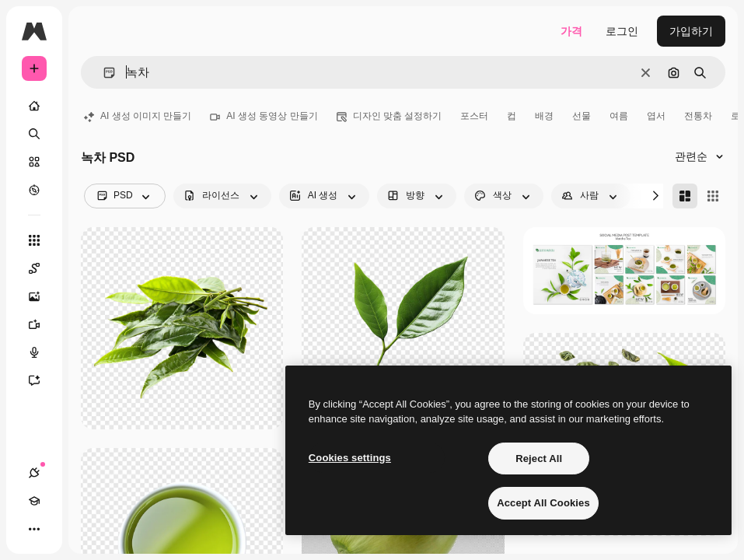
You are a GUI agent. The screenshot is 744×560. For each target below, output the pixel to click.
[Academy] (34, 501)
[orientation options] (417, 196)
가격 (571, 31)
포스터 (474, 116)
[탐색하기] (34, 190)
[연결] (34, 473)
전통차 (698, 116)
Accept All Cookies (543, 503)
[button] (103, 73)
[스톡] (34, 162)
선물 (582, 116)
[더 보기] (34, 529)
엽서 (656, 116)
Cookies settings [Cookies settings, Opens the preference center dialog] (350, 458)
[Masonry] (685, 196)
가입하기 (691, 31)
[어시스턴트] (42, 380)
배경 (544, 116)
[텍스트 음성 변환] (42, 352)
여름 (619, 116)
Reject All (539, 458)
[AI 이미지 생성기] (42, 296)
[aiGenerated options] (325, 196)
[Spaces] (42, 268)
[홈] (34, 106)
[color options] (504, 196)
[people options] (591, 196)
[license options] (222, 196)
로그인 (622, 31)
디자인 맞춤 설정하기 (389, 116)
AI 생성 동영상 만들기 (264, 116)
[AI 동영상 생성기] (42, 324)
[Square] (713, 196)
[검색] (34, 134)
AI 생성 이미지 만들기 (138, 116)
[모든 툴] (34, 240)
